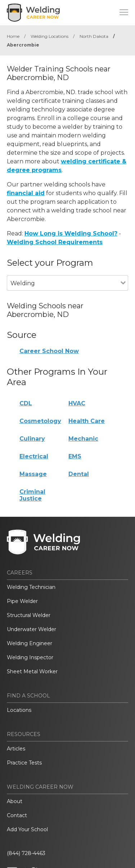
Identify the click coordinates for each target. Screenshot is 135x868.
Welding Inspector (30, 657)
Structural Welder (29, 615)
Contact (17, 815)
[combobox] (64, 293)
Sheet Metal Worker (32, 671)
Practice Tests (24, 763)
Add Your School (27, 829)
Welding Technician (31, 587)
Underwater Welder (31, 629)
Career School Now (49, 351)
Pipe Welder (22, 601)
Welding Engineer (30, 643)
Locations (19, 710)
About (15, 801)
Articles (16, 749)
